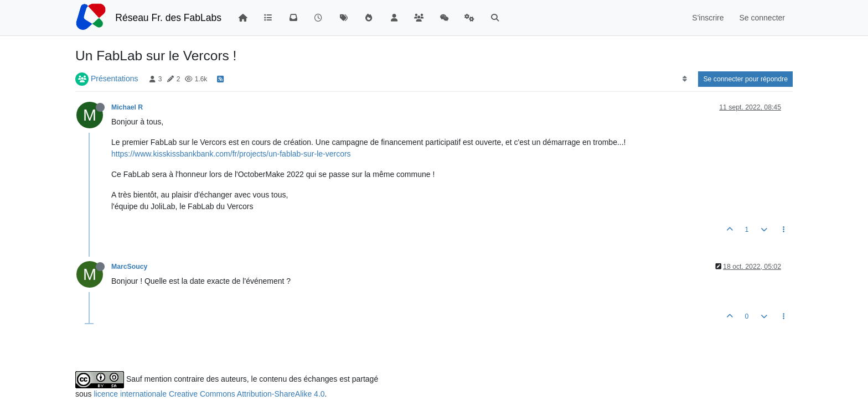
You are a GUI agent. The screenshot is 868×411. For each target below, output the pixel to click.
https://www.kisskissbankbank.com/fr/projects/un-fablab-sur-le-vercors (231, 154)
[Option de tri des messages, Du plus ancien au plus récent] (684, 79)
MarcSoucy (129, 267)
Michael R (127, 107)
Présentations (115, 79)
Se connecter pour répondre (745, 79)
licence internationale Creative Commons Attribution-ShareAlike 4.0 (209, 394)
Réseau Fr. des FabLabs (168, 18)
